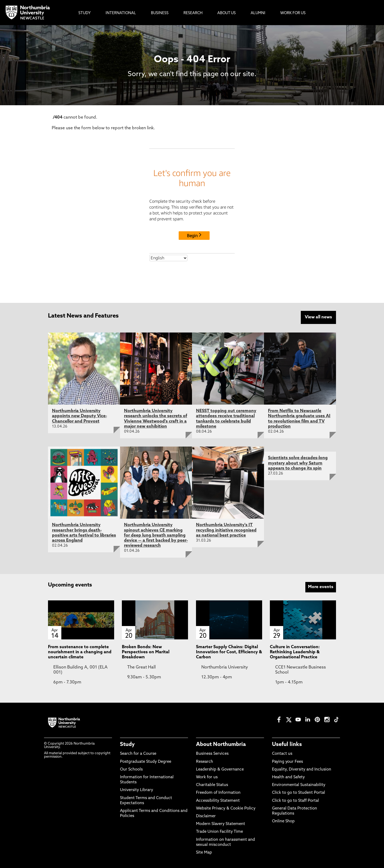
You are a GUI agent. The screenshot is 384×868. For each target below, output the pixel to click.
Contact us (282, 754)
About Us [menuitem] (227, 13)
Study (127, 744)
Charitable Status (212, 785)
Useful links (287, 744)
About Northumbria (221, 744)
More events (321, 587)
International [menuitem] (121, 13)
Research (205, 761)
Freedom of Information (218, 793)
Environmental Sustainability (299, 785)
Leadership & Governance (220, 769)
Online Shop (283, 821)
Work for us (207, 777)
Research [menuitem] (193, 13)
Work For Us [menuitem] (293, 13)
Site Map (204, 852)
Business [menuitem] (160, 13)
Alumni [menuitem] (258, 13)
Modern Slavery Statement (221, 824)
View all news (318, 317)
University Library (137, 790)
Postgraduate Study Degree (146, 761)
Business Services (212, 754)
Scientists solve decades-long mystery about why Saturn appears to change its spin (298, 463)
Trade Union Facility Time (219, 832)
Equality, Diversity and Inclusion (302, 769)
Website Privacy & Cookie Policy (226, 808)
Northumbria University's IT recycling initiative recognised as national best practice (226, 530)
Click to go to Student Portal (299, 793)
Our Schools (131, 769)
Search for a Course (138, 754)
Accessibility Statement (218, 800)
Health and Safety (288, 777)
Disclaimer (206, 816)
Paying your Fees (287, 761)
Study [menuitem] (85, 13)
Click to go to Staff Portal (295, 800)
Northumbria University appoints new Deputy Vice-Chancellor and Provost (79, 416)
